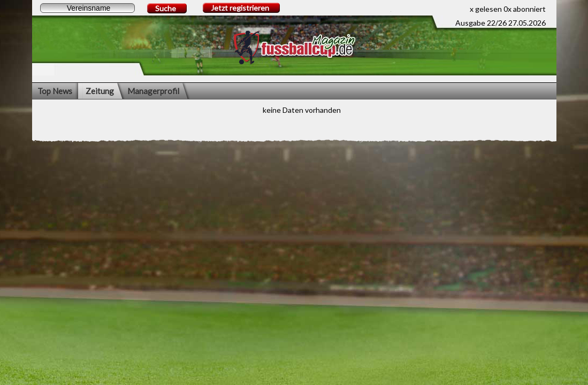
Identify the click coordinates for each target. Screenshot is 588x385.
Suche (166, 8)
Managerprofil (153, 91)
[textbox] (87, 8)
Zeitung (100, 91)
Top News (55, 91)
